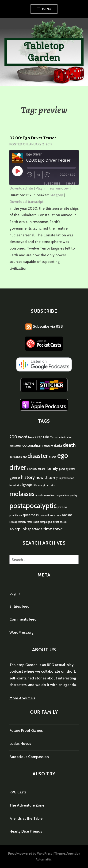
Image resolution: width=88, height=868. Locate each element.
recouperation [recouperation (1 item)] (18, 522)
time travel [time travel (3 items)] (54, 529)
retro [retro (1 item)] (30, 522)
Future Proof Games (26, 730)
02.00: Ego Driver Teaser (33, 138)
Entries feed (19, 606)
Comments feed (23, 619)
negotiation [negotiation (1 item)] (62, 495)
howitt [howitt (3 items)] (42, 477)
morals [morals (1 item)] (39, 495)
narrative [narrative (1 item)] (49, 495)
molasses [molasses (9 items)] (22, 494)
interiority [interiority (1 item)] (15, 485)
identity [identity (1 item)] (53, 478)
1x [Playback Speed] (39, 175)
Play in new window (52, 188)
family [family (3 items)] (52, 468)
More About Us (22, 698)
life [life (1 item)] (35, 485)
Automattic (44, 859)
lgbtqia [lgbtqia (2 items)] (27, 485)
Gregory (56, 195)
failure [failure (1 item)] (42, 469)
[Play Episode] (17, 171)
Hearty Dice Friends (26, 831)
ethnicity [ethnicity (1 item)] (32, 469)
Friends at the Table (26, 818)
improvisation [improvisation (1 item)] (66, 478)
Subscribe (52, 184)
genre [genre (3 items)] (15, 477)
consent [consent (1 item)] (48, 446)
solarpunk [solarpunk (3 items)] (18, 529)
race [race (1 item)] (58, 515)
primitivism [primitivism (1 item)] (16, 515)
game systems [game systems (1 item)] (67, 469)
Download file (21, 188)
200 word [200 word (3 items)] (18, 437)
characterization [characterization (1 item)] (63, 438)
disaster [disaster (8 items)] (38, 456)
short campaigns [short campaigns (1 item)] (43, 522)
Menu (47, 9)
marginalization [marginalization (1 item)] (47, 485)
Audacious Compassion (29, 757)
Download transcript (26, 202)
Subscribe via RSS (44, 326)
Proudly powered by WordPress (30, 853)
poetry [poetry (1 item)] (74, 495)
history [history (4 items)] (28, 477)
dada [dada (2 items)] (58, 446)
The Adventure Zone (27, 805)
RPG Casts (18, 792)
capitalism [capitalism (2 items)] (45, 437)
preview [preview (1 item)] (62, 507)
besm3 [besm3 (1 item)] (32, 438)
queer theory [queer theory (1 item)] (47, 515)
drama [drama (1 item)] (53, 457)
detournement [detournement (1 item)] (18, 457)
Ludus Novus (20, 744)
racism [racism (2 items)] (67, 515)
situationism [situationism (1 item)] (60, 522)
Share (71, 184)
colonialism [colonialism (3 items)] (33, 445)
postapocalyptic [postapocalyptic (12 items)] (33, 506)
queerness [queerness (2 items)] (31, 515)
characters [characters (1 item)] (15, 446)
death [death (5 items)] (69, 445)
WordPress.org (21, 632)
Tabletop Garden (44, 52)
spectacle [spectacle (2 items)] (35, 529)
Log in (15, 593)
